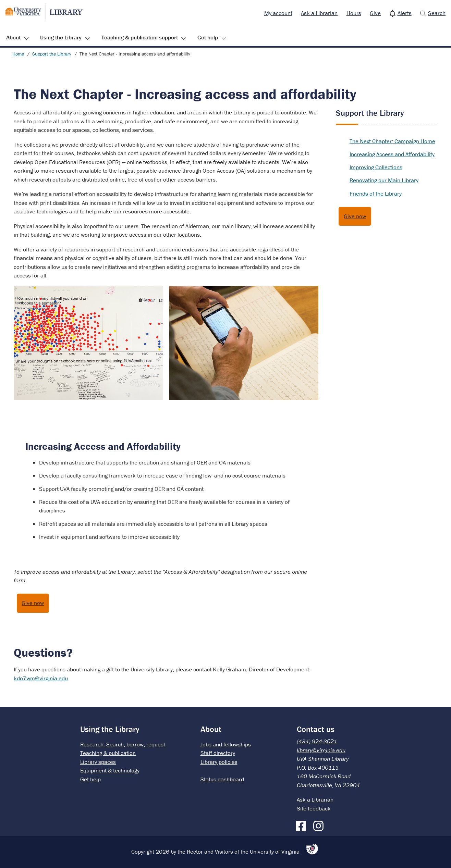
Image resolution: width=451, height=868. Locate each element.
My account (278, 13)
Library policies (219, 762)
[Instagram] (320, 824)
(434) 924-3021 (317, 741)
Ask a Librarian (319, 13)
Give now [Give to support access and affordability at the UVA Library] (33, 603)
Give (375, 13)
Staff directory (218, 753)
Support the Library (52, 54)
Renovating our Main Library (384, 180)
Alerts (405, 13)
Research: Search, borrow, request (123, 744)
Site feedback (314, 808)
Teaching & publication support (140, 37)
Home (18, 54)
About (13, 37)
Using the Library (61, 37)
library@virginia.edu (321, 750)
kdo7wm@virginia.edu (41, 678)
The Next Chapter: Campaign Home (392, 141)
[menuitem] (278, 13)
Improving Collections (376, 167)
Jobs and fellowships (226, 744)
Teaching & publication (108, 753)
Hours (354, 13)
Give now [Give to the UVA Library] (355, 216)
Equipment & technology (110, 770)
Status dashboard (222, 779)
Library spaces (98, 762)
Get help (208, 37)
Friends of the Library (376, 194)
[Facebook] (303, 824)
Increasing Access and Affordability (392, 154)
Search (437, 13)
